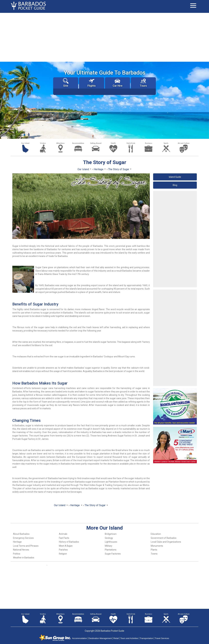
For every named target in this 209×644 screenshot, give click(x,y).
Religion (63, 554)
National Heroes (21, 550)
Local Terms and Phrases (26, 546)
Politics (17, 554)
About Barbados (21, 534)
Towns (154, 554)
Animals (63, 534)
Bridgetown (111, 534)
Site (66, 83)
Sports (166, 143)
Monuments (157, 546)
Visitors (43, 143)
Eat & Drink (131, 143)
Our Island (25, 143)
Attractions (60, 143)
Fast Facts (64, 538)
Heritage (17, 542)
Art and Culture (184, 143)
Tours (143, 83)
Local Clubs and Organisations (166, 542)
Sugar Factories (113, 554)
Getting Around (96, 143)
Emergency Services (23, 538)
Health (113, 143)
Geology (109, 538)
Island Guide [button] (175, 177)
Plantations (111, 550)
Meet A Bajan (66, 546)
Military (109, 546)
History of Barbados (69, 542)
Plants (154, 550)
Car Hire (118, 83)
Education (156, 534)
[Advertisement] (104, 37)
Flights (92, 83)
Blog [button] (175, 185)
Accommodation (78, 143)
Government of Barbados (164, 538)
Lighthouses (111, 542)
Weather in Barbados (24, 558)
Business (149, 143)
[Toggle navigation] (193, 6)
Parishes (63, 550)
